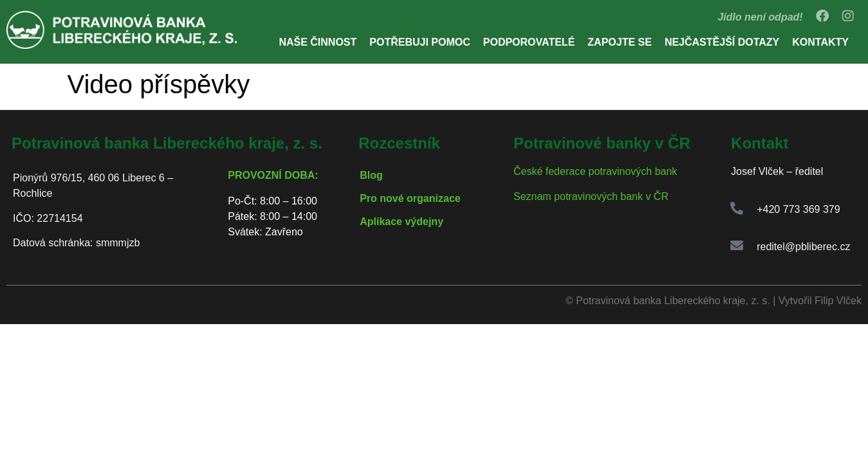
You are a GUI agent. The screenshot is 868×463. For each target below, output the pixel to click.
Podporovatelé (529, 42)
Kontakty (820, 42)
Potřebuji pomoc (420, 42)
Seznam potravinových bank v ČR (591, 196)
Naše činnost (318, 42)
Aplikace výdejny (402, 222)
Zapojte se (620, 42)
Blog (371, 175)
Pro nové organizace (410, 198)
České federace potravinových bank (595, 171)
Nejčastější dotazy (722, 42)
